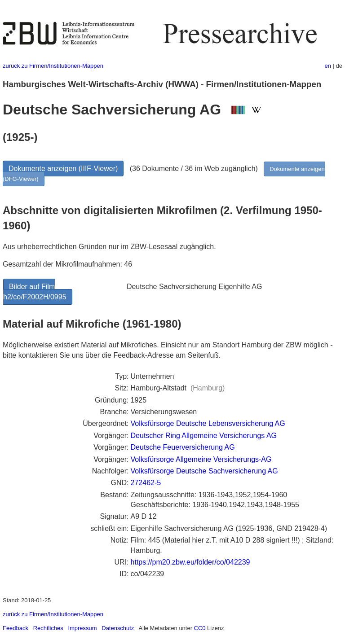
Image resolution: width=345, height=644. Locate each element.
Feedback (15, 628)
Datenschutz (118, 628)
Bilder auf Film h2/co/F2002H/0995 (35, 291)
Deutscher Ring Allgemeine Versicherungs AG (204, 436)
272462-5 (146, 483)
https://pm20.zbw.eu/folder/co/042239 (190, 562)
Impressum (82, 628)
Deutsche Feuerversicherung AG (183, 447)
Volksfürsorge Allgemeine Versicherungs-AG (201, 459)
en (328, 66)
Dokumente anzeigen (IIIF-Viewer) (63, 169)
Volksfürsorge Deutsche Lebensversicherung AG (208, 423)
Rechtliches (48, 628)
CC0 (200, 628)
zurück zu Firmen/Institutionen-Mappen (53, 66)
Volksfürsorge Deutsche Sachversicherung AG (204, 471)
